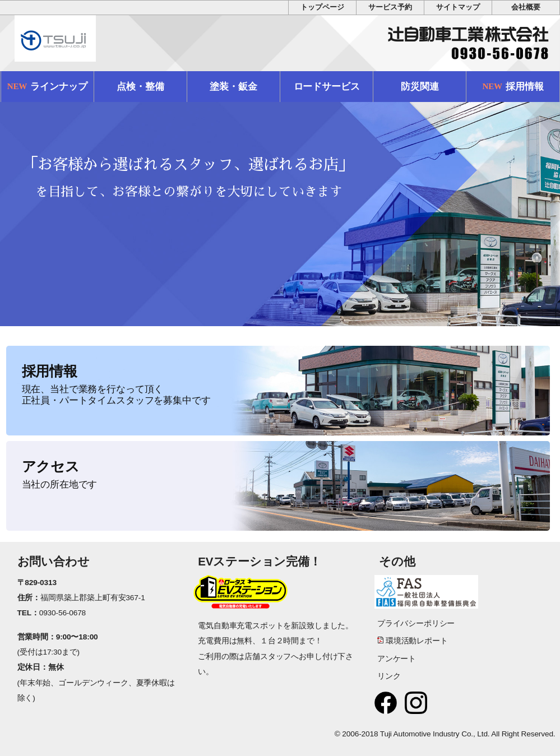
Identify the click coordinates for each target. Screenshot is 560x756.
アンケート (397, 659)
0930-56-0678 (63, 613)
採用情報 (513, 87)
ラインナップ (47, 87)
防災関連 (420, 87)
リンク (389, 676)
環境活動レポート (417, 641)
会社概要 (526, 7)
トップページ (322, 7)
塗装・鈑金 (233, 87)
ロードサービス (327, 87)
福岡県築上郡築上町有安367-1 (93, 598)
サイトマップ (458, 7)
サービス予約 (390, 7)
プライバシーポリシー (416, 623)
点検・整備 (140, 87)
